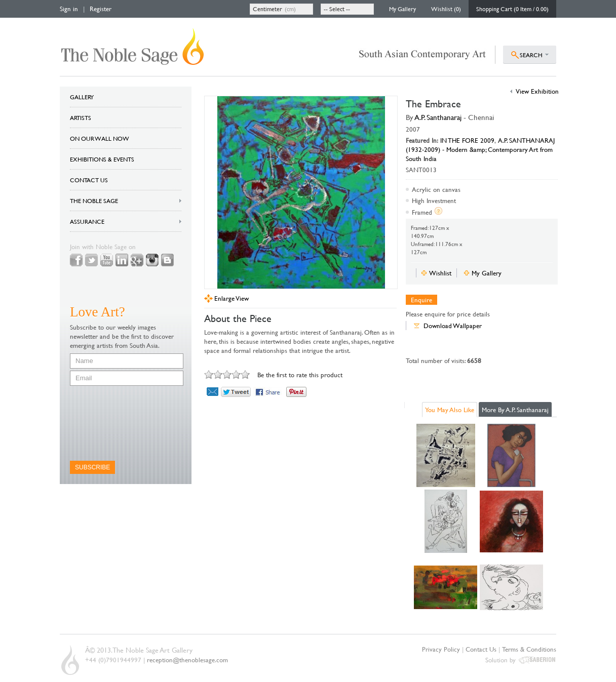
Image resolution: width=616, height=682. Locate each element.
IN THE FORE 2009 (467, 140)
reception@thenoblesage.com (187, 660)
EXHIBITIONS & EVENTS (102, 159)
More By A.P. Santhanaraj (515, 410)
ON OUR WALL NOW (100, 138)
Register (101, 9)
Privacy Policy (441, 649)
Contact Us (481, 649)
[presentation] (111, 423)
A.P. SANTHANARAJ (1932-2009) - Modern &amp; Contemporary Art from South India (480, 149)
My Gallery (402, 9)
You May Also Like (450, 410)
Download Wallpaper (453, 326)
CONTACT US (89, 180)
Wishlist (440, 273)
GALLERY (82, 97)
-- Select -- (337, 9)
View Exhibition (537, 91)
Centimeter (267, 9)
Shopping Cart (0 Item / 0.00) (512, 9)
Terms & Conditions (529, 649)
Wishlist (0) (446, 9)
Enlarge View (232, 298)
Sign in (69, 9)
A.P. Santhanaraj (438, 117)
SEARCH (531, 55)
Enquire (421, 300)
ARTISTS (81, 117)
